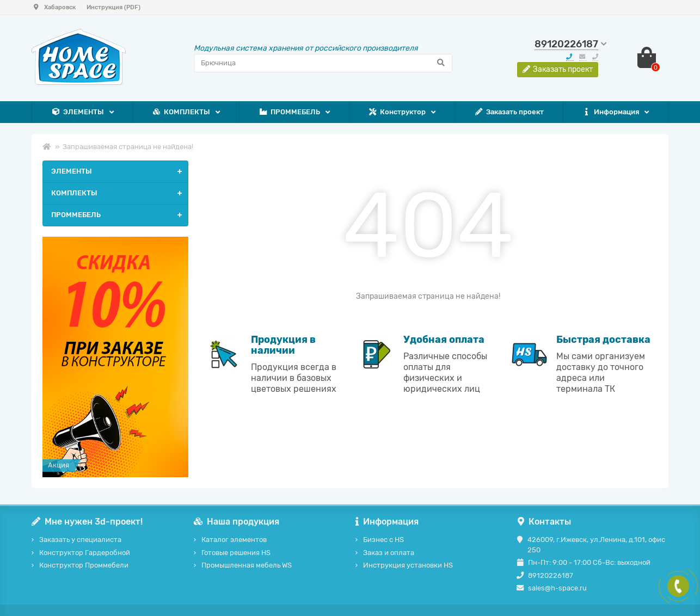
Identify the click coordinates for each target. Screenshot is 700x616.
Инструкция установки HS (408, 565)
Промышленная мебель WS (247, 565)
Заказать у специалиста (80, 540)
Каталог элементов (234, 540)
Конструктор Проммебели (84, 565)
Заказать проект (509, 112)
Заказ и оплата (389, 553)
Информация (610, 112)
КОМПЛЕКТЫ (181, 112)
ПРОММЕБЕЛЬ (289, 112)
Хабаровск (54, 7)
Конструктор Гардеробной (85, 553)
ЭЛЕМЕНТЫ (78, 112)
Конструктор (397, 112)
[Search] (323, 63)
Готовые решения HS (236, 553)
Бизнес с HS (383, 540)
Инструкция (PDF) (113, 7)
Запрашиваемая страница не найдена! (128, 147)
